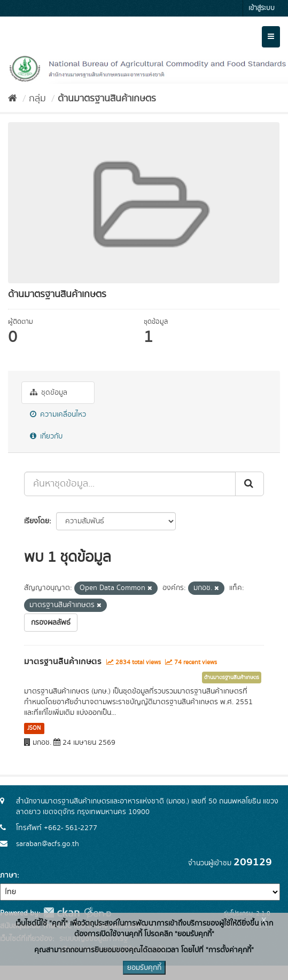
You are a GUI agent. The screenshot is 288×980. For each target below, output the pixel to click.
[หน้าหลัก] (13, 99)
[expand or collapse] (271, 37)
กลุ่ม (37, 99)
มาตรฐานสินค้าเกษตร (63, 662)
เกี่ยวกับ (46, 436)
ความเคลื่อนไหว (58, 415)
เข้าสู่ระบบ (262, 8)
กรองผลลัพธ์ (51, 623)
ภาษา (9, 875)
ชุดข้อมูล (49, 393)
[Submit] (250, 484)
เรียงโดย (37, 521)
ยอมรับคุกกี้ (144, 968)
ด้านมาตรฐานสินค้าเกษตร (107, 99)
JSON (34, 728)
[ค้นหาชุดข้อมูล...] (130, 484)
